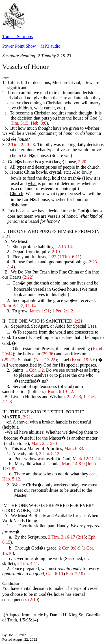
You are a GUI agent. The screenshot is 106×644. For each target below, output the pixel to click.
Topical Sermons (18, 37)
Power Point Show (20, 46)
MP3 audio (50, 46)
